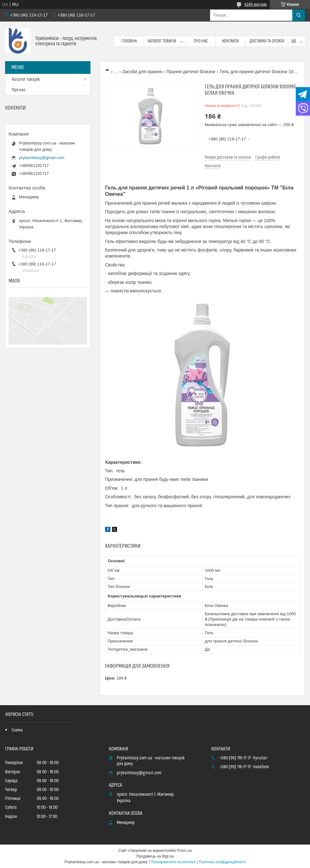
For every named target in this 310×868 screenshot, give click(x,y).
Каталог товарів (162, 41)
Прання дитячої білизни (191, 72)
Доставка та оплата (267, 41)
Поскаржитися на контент (173, 862)
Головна (129, 41)
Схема (17, 730)
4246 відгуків (255, 4)
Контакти (230, 41)
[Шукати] (299, 15)
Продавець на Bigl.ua (155, 856)
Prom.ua (185, 851)
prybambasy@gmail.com (42, 158)
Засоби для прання (142, 72)
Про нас (201, 41)
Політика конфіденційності (222, 862)
